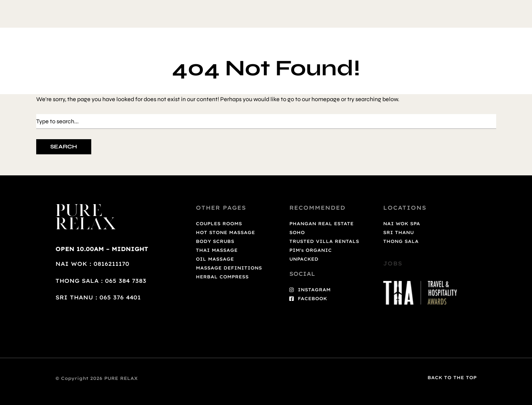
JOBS (393, 263)
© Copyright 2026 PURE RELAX (97, 378)
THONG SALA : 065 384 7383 (101, 281)
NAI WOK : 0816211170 (92, 264)
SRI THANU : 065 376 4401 (98, 297)
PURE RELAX (86, 218)
